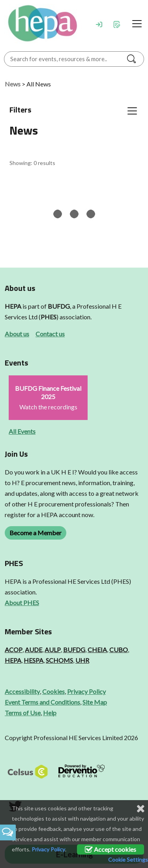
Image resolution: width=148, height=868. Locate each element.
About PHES (22, 603)
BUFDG (59, 306)
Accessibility (22, 691)
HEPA (13, 306)
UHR (82, 660)
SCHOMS (59, 660)
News (13, 84)
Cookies (53, 691)
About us (17, 334)
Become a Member (36, 533)
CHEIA (97, 650)
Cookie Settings (128, 860)
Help (50, 713)
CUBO (119, 650)
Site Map (95, 702)
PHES (49, 317)
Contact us (50, 334)
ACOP (14, 650)
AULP (53, 650)
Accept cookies (111, 849)
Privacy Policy (86, 691)
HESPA (34, 660)
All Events (22, 431)
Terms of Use (23, 713)
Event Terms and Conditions (42, 702)
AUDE (34, 650)
